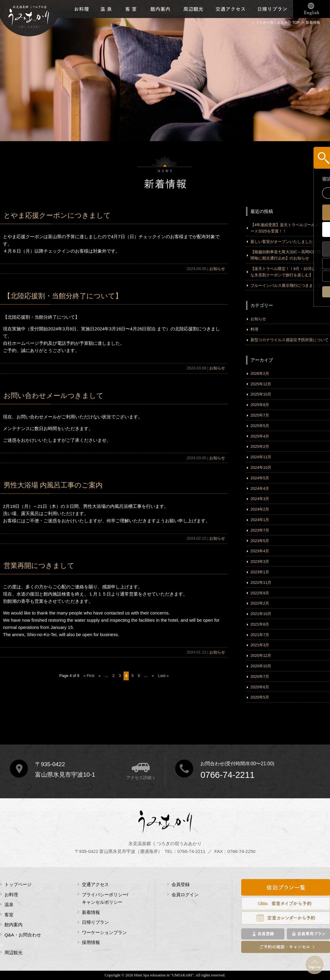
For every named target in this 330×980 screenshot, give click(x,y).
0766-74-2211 (228, 775)
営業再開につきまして (42, 566)
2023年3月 (260, 561)
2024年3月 (260, 499)
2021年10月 (261, 614)
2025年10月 (261, 394)
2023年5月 (260, 541)
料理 (254, 329)
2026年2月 (260, 373)
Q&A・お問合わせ (23, 935)
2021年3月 (260, 645)
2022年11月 (261, 583)
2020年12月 (261, 655)
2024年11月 (261, 457)
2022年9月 (260, 593)
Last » (163, 676)
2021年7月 (260, 635)
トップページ (18, 884)
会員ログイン (185, 895)
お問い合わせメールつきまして (54, 396)
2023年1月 (260, 572)
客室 (131, 9)
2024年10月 (261, 467)
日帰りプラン (272, 9)
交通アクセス (231, 9)
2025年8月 (260, 405)
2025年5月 (260, 426)
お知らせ (217, 269)
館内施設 (160, 9)
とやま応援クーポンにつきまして (57, 215)
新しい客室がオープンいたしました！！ (286, 242)
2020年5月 (260, 697)
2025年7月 (260, 415)
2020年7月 (260, 677)
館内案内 (13, 925)
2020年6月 (260, 687)
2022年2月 (260, 603)
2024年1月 (260, 520)
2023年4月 (260, 551)
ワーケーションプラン (104, 932)
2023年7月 (260, 530)
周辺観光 (193, 9)
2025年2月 (260, 446)
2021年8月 (260, 624)
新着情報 (91, 912)
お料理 (81, 9)
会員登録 (181, 884)
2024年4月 (260, 488)
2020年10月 (261, 666)
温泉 (106, 9)
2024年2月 (260, 509)
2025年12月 (261, 384)
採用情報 (91, 942)
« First (89, 676)
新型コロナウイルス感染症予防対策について (289, 340)
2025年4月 (260, 436)
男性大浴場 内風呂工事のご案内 (53, 485)
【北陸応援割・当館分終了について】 (63, 296)
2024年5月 (260, 478)
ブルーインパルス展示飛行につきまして (286, 285)
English (311, 9)
